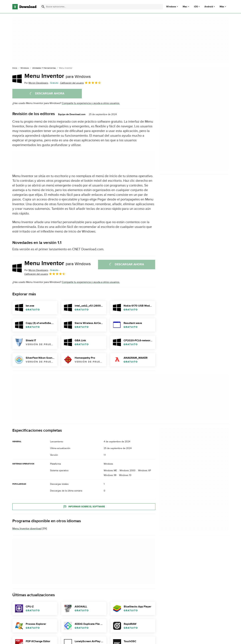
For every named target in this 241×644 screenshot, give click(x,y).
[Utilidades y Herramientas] (44, 68)
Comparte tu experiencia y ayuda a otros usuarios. (91, 103)
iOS (196, 7)
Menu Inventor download (27, 529)
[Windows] (25, 68)
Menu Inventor (58, 76)
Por (36, 83)
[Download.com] (24, 7)
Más (223, 7)
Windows (171, 7)
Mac (185, 7)
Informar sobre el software (84, 507)
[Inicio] (15, 68)
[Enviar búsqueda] (43, 7)
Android (209, 7)
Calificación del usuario (81, 83)
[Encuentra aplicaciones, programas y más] (102, 7)
